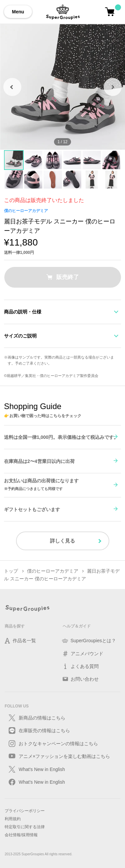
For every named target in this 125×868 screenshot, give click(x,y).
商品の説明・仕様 (23, 312)
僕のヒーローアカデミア (26, 211)
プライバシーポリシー (25, 811)
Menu (18, 12)
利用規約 (13, 819)
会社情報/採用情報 (21, 835)
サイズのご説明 (20, 336)
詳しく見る (62, 541)
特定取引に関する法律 (25, 827)
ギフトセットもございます (32, 509)
